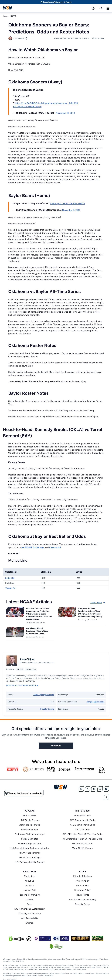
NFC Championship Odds (82, 820)
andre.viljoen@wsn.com (44, 695)
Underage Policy (82, 890)
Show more (98, 603)
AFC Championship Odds (82, 825)
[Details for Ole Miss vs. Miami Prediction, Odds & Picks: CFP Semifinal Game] (15, 633)
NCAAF (13, 16)
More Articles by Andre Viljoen (22, 685)
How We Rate (30, 890)
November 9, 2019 (71, 210)
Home (5, 16)
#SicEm (54, 203)
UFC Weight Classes (30, 820)
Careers (30, 899)
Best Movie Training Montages (30, 834)
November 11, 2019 (65, 113)
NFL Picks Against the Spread (30, 862)
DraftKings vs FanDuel (30, 825)
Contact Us (30, 876)
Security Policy (82, 904)
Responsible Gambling (30, 895)
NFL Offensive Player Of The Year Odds (82, 834)
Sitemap (30, 923)
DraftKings (38, 547)
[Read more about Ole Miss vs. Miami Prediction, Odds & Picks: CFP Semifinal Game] (39, 631)
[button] (108, 9)
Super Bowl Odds (82, 815)
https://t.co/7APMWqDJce (28, 103)
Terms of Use (82, 885)
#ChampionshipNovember (54, 103)
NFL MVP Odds (82, 829)
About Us (30, 881)
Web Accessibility (30, 918)
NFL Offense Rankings (30, 853)
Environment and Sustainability (30, 909)
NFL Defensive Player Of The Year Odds (82, 839)
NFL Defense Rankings (30, 857)
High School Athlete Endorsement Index (30, 848)
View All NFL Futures (82, 848)
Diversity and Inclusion (30, 913)
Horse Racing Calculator (30, 843)
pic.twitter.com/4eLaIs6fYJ (72, 203)
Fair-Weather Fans (30, 829)
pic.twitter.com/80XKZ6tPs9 (27, 106)
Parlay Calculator (30, 839)
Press (30, 904)
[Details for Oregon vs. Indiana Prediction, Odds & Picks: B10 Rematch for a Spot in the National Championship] (67, 615)
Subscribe (56, 746)
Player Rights (82, 895)
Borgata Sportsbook (95, 702)
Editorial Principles (82, 876)
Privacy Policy (82, 881)
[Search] (101, 8)
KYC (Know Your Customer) (82, 899)
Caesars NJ (55, 547)
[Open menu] (108, 8)
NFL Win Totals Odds (82, 843)
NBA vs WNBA (30, 815)
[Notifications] (93, 8)
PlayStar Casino (47, 709)
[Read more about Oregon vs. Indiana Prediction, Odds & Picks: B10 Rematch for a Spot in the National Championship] (91, 613)
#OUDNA (74, 103)
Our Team (30, 885)
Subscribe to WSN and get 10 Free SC (57, 2)
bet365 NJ (27, 547)
